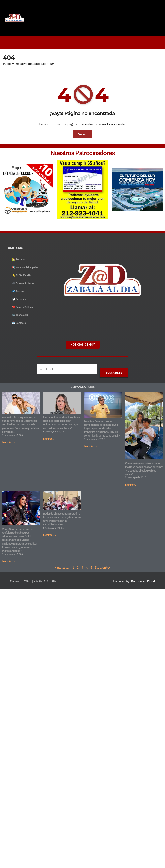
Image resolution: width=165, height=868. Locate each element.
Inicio (7, 64)
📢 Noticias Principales (25, 267)
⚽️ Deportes (19, 299)
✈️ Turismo (18, 291)
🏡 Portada (18, 259)
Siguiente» (103, 567)
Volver (83, 134)
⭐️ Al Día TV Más (22, 275)
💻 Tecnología (20, 315)
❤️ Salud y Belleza (22, 307)
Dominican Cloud (143, 581)
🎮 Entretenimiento (23, 283)
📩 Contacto (19, 323)
